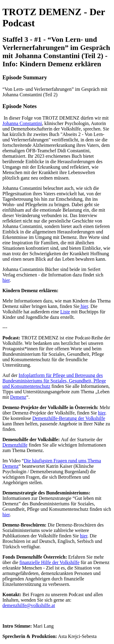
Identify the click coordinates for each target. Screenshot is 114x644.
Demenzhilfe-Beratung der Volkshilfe (69, 418)
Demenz (18, 397)
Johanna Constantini (22, 123)
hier (6, 280)
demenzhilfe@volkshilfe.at (29, 605)
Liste (65, 312)
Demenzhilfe (15, 445)
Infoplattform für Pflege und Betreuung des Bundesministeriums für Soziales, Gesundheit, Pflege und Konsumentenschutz (54, 381)
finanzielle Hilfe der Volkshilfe (49, 562)
